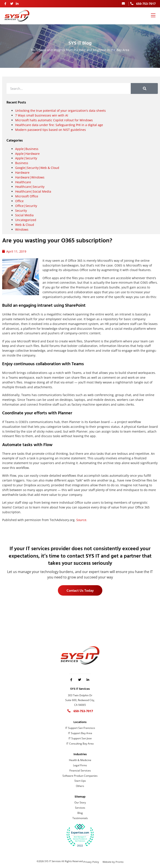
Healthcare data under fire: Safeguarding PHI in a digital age (59, 125)
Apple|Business (27, 149)
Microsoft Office (27, 196)
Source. (82, 520)
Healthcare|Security (30, 187)
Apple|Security (26, 158)
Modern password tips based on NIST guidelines (51, 130)
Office (19, 201)
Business (22, 163)
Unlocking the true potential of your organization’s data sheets (60, 111)
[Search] (144, 88)
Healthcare (23, 182)
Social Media (24, 215)
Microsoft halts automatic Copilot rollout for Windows (54, 120)
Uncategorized (26, 220)
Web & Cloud (25, 225)
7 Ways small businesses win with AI (42, 115)
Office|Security (26, 206)
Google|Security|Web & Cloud (37, 168)
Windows (22, 229)
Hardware (22, 172)
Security (21, 211)
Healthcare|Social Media (33, 191)
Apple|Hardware (27, 154)
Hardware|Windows (30, 177)
